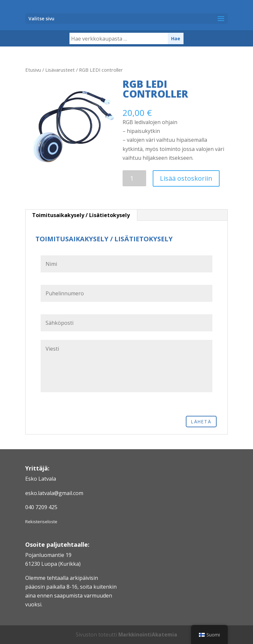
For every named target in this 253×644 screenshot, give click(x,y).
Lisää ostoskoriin (186, 178)
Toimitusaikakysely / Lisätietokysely (81, 215)
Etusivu (33, 70)
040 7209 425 (41, 507)
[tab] (81, 215)
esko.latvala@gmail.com (54, 493)
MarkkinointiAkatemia (148, 635)
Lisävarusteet (60, 70)
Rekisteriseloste (41, 522)
